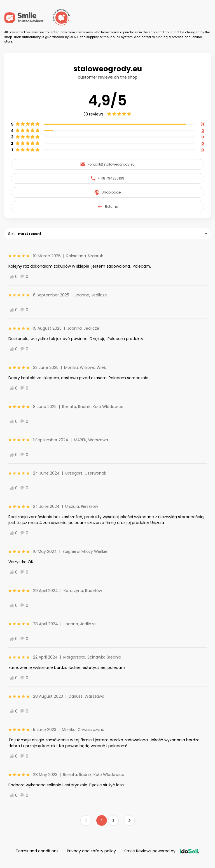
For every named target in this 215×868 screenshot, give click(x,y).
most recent (30, 234)
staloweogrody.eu (108, 69)
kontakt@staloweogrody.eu (107, 164)
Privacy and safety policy (91, 851)
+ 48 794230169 (107, 178)
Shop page (107, 192)
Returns (107, 207)
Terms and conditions (37, 851)
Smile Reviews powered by (162, 851)
